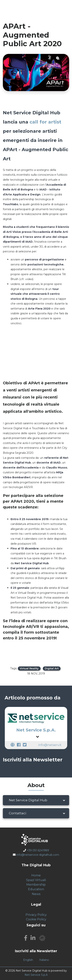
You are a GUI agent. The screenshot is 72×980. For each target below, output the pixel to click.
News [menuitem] (36, 894)
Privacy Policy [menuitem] (36, 915)
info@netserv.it (50, 745)
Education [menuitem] (36, 889)
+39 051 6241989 (38, 850)
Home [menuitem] (36, 875)
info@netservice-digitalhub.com (38, 855)
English (28, 960)
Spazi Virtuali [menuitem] (36, 880)
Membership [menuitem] (36, 885)
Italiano (44, 960)
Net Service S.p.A (36, 975)
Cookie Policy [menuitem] (36, 919)
